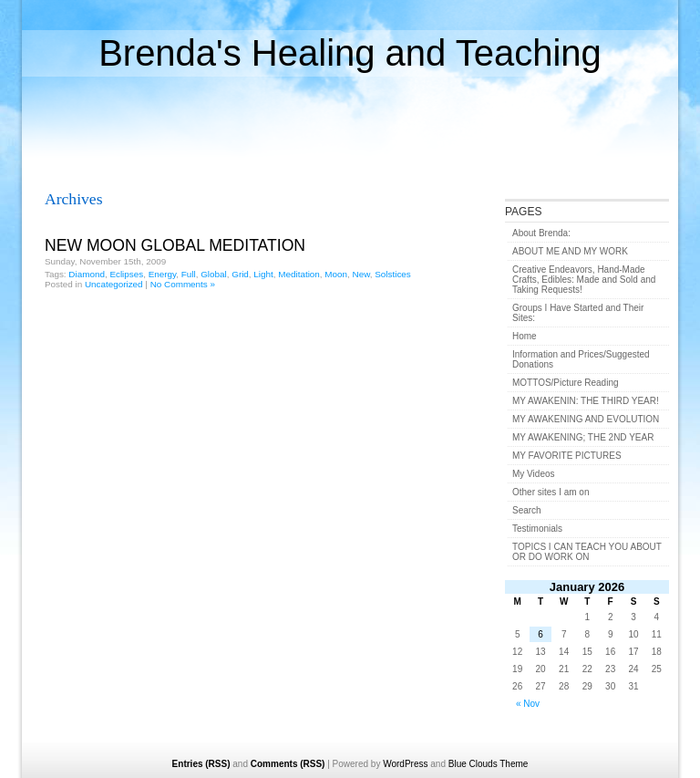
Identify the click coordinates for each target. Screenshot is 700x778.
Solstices (393, 274)
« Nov (528, 704)
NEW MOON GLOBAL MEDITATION (175, 245)
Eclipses (126, 274)
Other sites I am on (551, 492)
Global (214, 274)
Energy (163, 274)
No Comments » (183, 284)
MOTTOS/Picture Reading (566, 383)
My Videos (534, 474)
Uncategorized (114, 284)
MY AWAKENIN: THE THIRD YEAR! (586, 401)
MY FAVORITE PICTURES (567, 456)
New (361, 274)
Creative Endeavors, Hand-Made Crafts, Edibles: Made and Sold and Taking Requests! (584, 280)
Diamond (87, 274)
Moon (336, 274)
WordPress (405, 764)
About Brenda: (541, 233)
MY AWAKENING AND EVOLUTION (586, 419)
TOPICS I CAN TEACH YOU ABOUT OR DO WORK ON (587, 552)
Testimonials (537, 529)
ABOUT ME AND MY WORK (570, 251)
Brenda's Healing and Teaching (350, 53)
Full (189, 274)
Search (527, 510)
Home (525, 336)
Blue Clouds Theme (489, 764)
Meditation (299, 274)
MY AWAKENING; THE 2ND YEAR (583, 437)
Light (263, 274)
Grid (240, 274)
